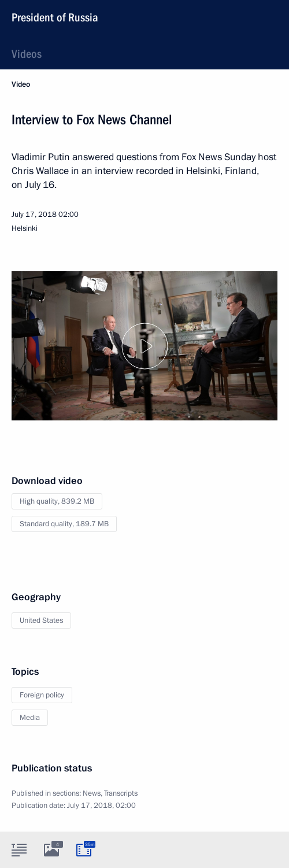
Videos (27, 54)
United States (41, 620)
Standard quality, (64, 524)
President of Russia (55, 17)
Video (21, 84)
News (92, 793)
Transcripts (121, 793)
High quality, (57, 501)
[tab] (19, 849)
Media (30, 718)
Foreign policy (42, 695)
